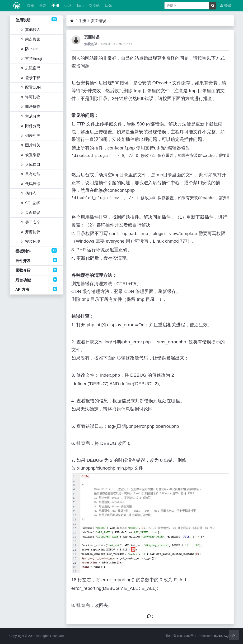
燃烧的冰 (91, 44)
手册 (55, 6)
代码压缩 (31, 184)
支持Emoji (32, 59)
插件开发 (36, 260)
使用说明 (36, 20)
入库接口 (31, 165)
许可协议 (31, 97)
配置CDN (31, 87)
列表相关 (31, 136)
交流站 (93, 6)
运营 (67, 6)
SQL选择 (31, 203)
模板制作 (36, 251)
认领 (108, 6)
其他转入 (31, 30)
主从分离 (31, 116)
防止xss (30, 49)
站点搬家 (31, 39)
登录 (226, 6)
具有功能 (31, 174)
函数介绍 (36, 270)
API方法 (36, 289)
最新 (42, 6)
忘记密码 (31, 68)
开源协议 (31, 232)
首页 (30, 6)
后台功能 (36, 280)
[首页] (72, 21)
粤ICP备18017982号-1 (181, 636)
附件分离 (31, 126)
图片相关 (31, 145)
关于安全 (31, 222)
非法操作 (31, 107)
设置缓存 (31, 155)
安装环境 (31, 242)
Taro (80, 6)
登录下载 (31, 78)
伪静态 (29, 193)
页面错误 (31, 213)
